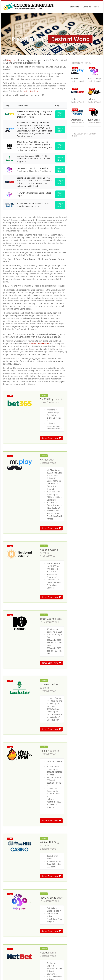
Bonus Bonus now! (51, 330)
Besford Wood (51, 294)
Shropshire (34, 911)
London (33, 235)
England (25, 911)
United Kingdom (30, 91)
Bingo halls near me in (12, 911)
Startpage (75, 7)
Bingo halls (12, 60)
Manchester (44, 235)
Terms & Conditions (93, 977)
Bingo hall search (91, 7)
